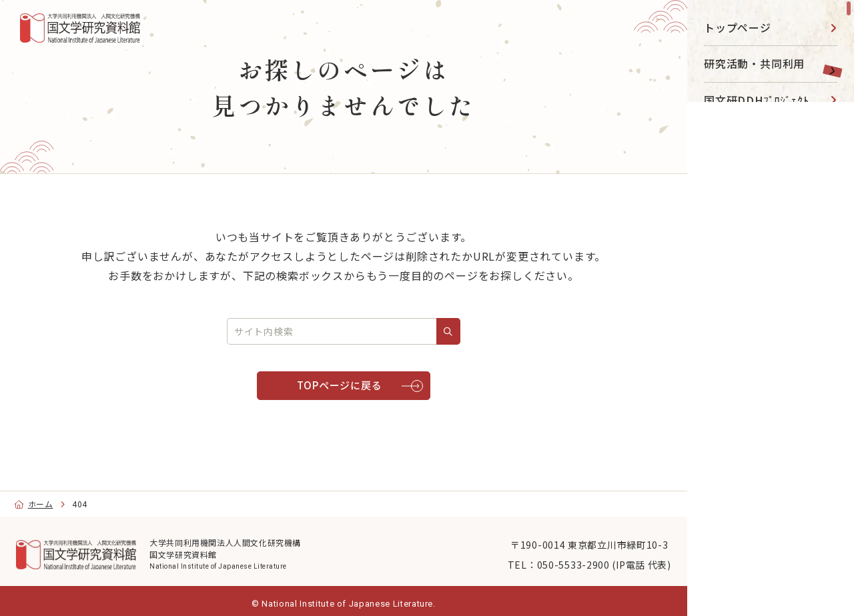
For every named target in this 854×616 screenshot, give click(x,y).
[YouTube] (741, 412)
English (737, 560)
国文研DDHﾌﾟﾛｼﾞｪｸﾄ (757, 100)
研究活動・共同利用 (754, 63)
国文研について (743, 317)
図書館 (721, 173)
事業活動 (726, 245)
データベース (737, 209)
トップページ (738, 27)
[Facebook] (772, 412)
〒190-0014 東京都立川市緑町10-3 (565, 550)
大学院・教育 (738, 281)
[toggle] (827, 64)
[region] (771, 308)
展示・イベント (743, 136)
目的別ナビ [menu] (769, 370)
